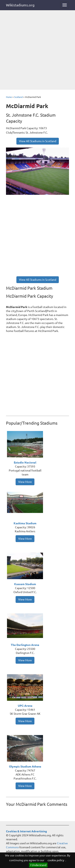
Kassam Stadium (25, 584)
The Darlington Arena (25, 645)
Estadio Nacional (25, 463)
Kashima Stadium (25, 523)
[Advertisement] (37, 50)
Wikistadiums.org (20, 5)
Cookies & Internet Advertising (26, 831)
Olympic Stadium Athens (25, 767)
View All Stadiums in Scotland (38, 141)
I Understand (38, 865)
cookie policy (56, 860)
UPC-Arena (25, 706)
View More (25, 482)
